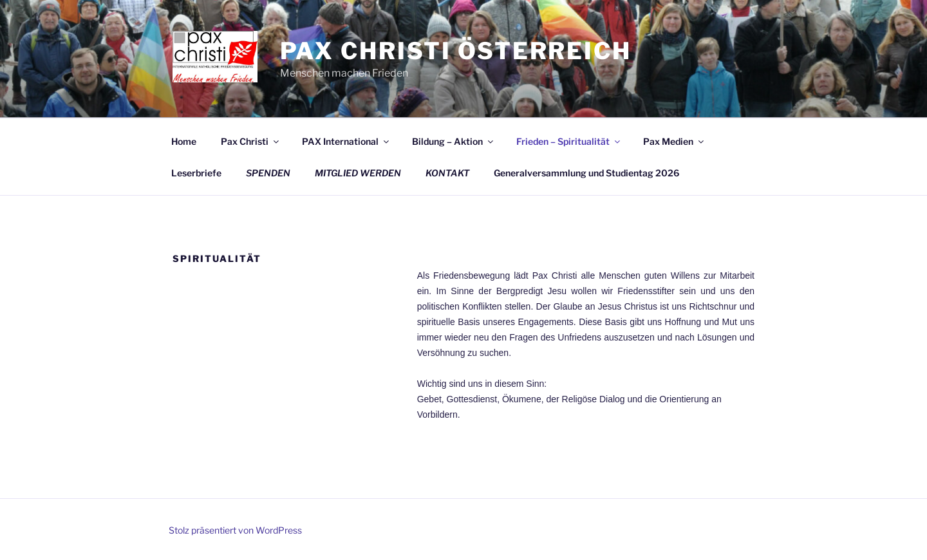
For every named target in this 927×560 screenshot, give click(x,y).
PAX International (346, 141)
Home (184, 141)
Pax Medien (674, 141)
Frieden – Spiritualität (569, 141)
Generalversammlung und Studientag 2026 (586, 173)
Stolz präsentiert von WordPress (235, 530)
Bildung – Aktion (454, 141)
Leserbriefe (196, 173)
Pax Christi (251, 141)
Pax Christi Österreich (456, 51)
